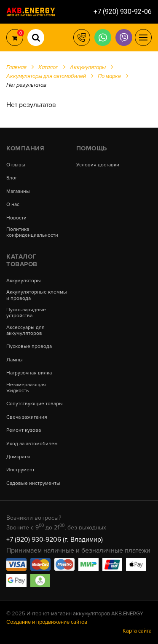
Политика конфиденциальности (32, 232)
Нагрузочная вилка (29, 373)
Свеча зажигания (27, 417)
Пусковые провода (29, 347)
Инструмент (20, 470)
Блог (12, 178)
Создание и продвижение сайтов (47, 622)
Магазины (18, 192)
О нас (13, 205)
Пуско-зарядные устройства (26, 313)
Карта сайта (137, 631)
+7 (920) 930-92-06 (123, 12)
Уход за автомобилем (32, 444)
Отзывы (16, 165)
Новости (16, 218)
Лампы (15, 360)
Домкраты (18, 457)
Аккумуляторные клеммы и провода (37, 295)
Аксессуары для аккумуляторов (25, 331)
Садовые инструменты (33, 484)
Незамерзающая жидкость (26, 388)
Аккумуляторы (24, 281)
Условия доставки (98, 165)
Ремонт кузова (24, 430)
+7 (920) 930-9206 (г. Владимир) (55, 540)
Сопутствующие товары (35, 404)
